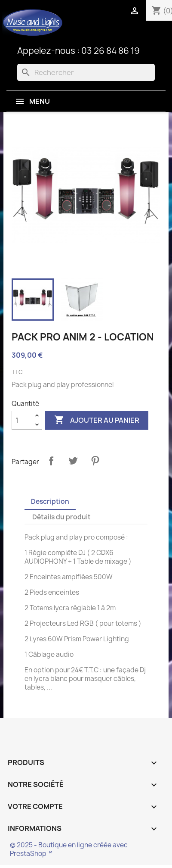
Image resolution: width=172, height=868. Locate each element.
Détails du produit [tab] (61, 517)
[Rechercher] (86, 72)
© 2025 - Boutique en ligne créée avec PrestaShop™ (69, 849)
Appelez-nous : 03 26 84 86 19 (78, 51)
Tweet (73, 461)
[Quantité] (22, 420)
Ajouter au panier (97, 420)
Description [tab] (50, 501)
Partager (51, 461)
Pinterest (95, 461)
